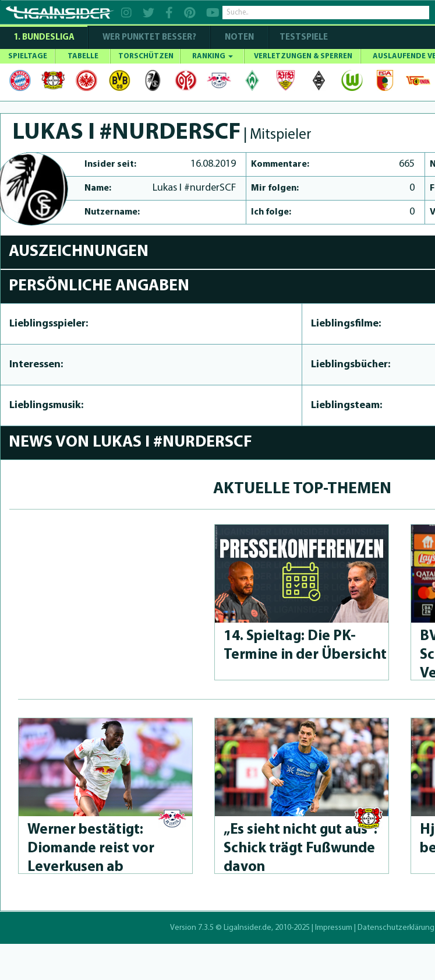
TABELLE (83, 56)
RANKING (213, 56)
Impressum (334, 928)
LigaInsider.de (247, 928)
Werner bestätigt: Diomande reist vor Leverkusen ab (91, 849)
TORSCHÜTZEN (146, 56)
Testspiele (303, 38)
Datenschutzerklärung (396, 928)
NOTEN (239, 38)
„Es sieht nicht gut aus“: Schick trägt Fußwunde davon (300, 849)
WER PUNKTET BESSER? (149, 38)
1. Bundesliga (44, 38)
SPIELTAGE (28, 56)
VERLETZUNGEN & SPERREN (303, 56)
